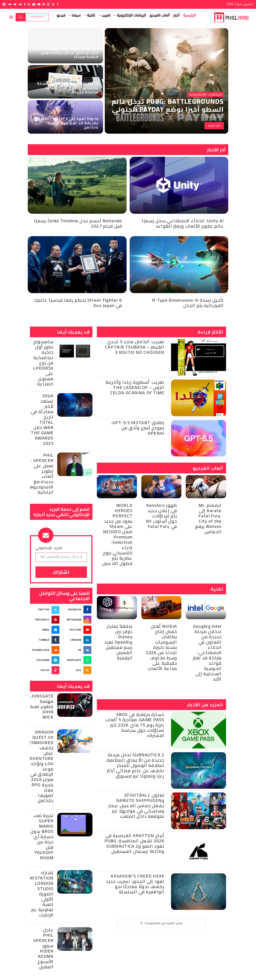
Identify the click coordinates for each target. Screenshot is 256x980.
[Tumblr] (25, 4)
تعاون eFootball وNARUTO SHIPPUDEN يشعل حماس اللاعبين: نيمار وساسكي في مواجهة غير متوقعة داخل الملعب (136, 806)
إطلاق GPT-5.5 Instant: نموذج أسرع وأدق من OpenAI (138, 428)
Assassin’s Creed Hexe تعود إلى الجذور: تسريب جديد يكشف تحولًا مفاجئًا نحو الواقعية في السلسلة (135, 884)
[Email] (34, 4)
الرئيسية (190, 15)
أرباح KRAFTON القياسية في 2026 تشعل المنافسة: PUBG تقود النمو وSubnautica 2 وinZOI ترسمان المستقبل (134, 843)
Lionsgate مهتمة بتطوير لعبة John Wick (41, 706)
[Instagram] (48, 4)
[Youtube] (39, 4)
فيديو (61, 15)
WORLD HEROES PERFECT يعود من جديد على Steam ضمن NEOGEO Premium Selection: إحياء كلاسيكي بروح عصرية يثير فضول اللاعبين (117, 534)
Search (21, 17)
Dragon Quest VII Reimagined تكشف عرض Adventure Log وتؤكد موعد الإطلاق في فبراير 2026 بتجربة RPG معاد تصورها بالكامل (40, 766)
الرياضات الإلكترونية (131, 15)
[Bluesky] (15, 4)
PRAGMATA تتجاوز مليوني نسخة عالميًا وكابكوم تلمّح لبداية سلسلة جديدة (68, 88)
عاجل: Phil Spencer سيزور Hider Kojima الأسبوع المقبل (43, 948)
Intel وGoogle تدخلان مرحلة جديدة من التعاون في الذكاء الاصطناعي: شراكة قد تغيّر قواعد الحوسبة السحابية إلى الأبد (207, 652)
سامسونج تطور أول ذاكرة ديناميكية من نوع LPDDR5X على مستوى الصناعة (43, 363)
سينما (76, 15)
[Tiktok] (45, 670)
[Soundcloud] (10, 4)
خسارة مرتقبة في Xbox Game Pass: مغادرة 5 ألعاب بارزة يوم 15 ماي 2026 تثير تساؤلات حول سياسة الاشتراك (135, 725)
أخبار (176, 15)
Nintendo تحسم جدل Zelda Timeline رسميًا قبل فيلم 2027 (78, 223)
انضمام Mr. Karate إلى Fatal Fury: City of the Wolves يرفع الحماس (208, 518)
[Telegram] (4, 4)
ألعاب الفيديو (159, 15)
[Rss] (77, 670)
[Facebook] (58, 4)
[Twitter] (53, 4)
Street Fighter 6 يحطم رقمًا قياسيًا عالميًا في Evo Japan (78, 303)
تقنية (91, 15)
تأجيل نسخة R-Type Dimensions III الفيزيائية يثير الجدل (188, 303)
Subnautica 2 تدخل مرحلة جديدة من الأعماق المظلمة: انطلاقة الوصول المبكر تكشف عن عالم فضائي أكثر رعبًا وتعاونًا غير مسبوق (135, 765)
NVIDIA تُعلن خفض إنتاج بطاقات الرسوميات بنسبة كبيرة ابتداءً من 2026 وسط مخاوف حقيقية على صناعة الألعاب (161, 647)
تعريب (106, 15)
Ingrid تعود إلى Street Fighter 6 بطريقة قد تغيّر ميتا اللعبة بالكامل (67, 123)
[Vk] (20, 4)
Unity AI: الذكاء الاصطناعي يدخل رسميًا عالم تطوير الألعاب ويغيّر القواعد (183, 223)
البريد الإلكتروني (49, 548)
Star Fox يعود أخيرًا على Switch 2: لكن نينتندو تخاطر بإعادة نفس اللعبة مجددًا (66, 52)
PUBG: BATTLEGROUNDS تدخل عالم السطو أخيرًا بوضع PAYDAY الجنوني (168, 105)
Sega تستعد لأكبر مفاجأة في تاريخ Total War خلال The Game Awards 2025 (42, 419)
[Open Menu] (11, 17)
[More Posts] (161, 923)
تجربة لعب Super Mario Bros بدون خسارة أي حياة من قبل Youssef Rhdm (42, 837)
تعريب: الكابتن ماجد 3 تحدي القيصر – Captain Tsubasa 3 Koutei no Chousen (135, 347)
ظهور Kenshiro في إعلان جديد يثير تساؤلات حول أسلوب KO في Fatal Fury (162, 516)
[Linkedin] (29, 4)
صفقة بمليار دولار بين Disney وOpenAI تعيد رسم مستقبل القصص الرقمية (118, 642)
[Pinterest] (44, 4)
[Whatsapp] (77, 660)
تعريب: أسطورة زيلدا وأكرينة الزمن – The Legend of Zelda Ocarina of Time (135, 387)
